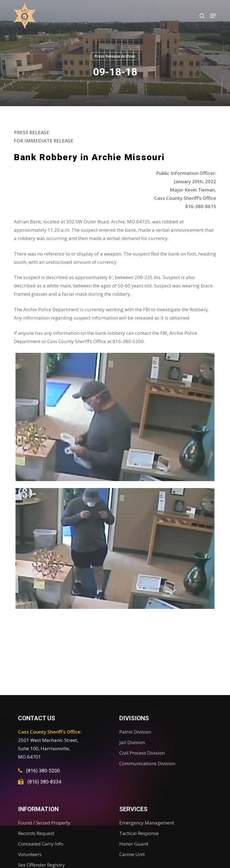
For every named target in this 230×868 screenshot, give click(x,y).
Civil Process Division (142, 753)
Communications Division (147, 763)
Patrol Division (135, 732)
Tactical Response (139, 833)
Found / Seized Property (44, 823)
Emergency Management (147, 823)
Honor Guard (134, 844)
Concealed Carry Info (41, 844)
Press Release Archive (115, 56)
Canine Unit (132, 854)
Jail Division (132, 742)
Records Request (36, 833)
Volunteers (30, 854)
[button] (213, 16)
